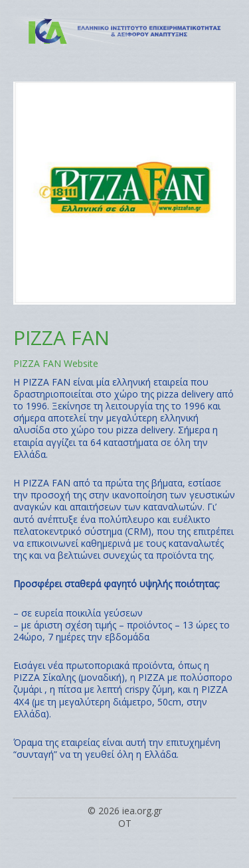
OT (125, 823)
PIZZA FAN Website (56, 363)
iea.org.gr (142, 811)
